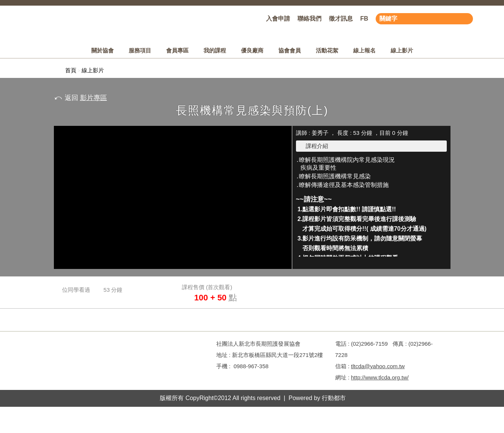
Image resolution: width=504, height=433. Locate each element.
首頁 (71, 70)
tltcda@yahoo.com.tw (378, 366)
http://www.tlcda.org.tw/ (380, 377)
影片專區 (94, 98)
